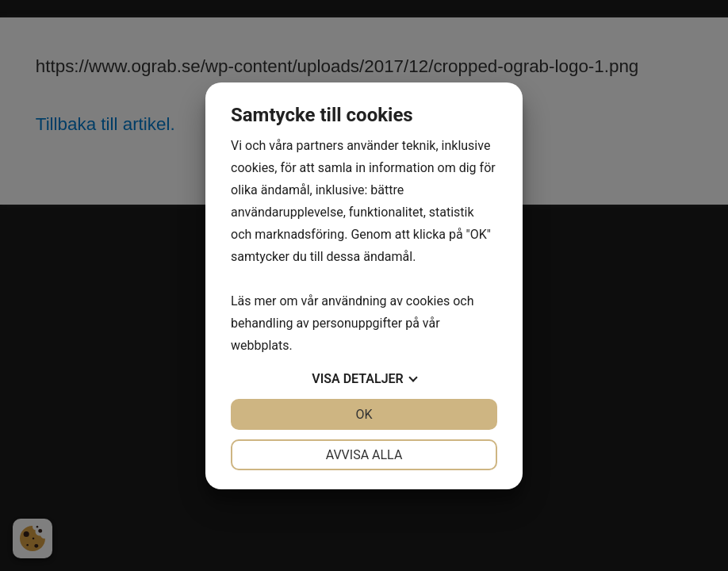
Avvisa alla (364, 455)
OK (364, 414)
